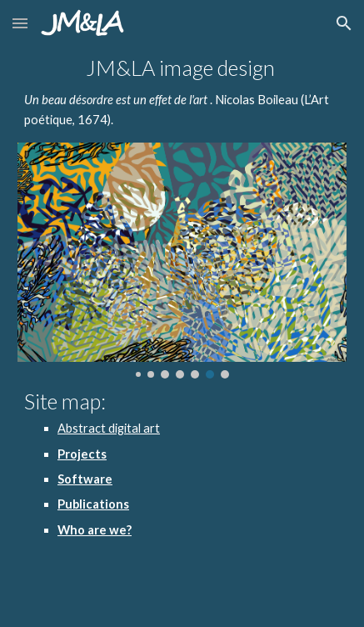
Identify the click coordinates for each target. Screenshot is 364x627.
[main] (182, 94)
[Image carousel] (182, 261)
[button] (20, 23)
